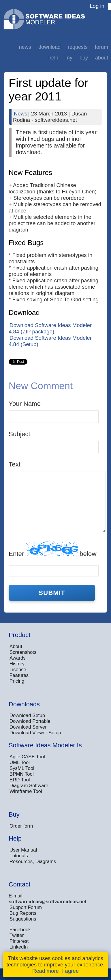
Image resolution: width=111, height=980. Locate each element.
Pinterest (19, 941)
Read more (46, 971)
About (102, 58)
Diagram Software (29, 786)
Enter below (52, 549)
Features (19, 675)
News (25, 47)
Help (53, 58)
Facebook (20, 930)
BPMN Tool (22, 774)
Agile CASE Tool (27, 757)
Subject (19, 434)
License (18, 670)
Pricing (17, 681)
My (69, 58)
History (17, 664)
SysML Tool (22, 768)
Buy (84, 58)
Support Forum (26, 907)
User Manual (23, 850)
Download (49, 47)
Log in (97, 6)
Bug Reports (23, 913)
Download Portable (30, 721)
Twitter (17, 935)
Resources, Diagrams (33, 862)
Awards (18, 658)
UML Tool (20, 762)
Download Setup (27, 715)
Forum (101, 47)
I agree (70, 971)
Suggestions (23, 919)
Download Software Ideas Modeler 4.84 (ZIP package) (50, 328)
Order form (21, 826)
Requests (78, 47)
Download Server (28, 727)
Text (15, 464)
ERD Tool (20, 780)
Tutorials (19, 856)
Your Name (25, 404)
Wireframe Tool (26, 791)
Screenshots (23, 652)
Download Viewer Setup (35, 733)
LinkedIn (19, 947)
